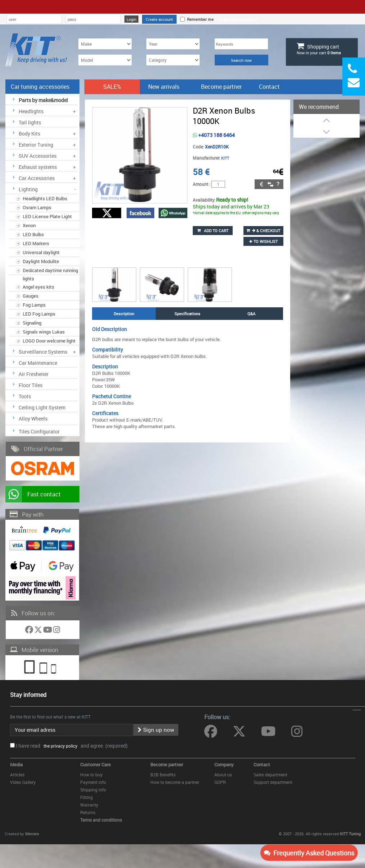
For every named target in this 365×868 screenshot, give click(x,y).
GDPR (220, 782)
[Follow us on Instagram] (57, 631)
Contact (269, 87)
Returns (88, 812)
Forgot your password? (238, 19)
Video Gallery (23, 782)
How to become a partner (175, 782)
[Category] (173, 60)
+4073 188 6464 (214, 135)
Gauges (31, 296)
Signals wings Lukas (44, 332)
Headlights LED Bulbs (45, 198)
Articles (17, 775)
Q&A (251, 314)
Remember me (199, 19)
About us (223, 775)
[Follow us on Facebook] (30, 631)
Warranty (89, 805)
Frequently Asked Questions (309, 853)
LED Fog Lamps (39, 314)
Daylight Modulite (41, 261)
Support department (273, 782)
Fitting (86, 797)
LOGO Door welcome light (49, 341)
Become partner (221, 87)
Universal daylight (41, 252)
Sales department (270, 775)
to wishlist (263, 241)
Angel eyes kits (38, 287)
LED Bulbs (33, 234)
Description (124, 314)
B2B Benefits (163, 775)
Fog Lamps (34, 305)
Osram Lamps (37, 207)
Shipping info (93, 790)
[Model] (105, 60)
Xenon (29, 225)
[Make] (105, 44)
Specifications (187, 314)
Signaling (32, 323)
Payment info (93, 782)
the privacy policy (59, 746)
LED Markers (36, 243)
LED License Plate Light (47, 216)
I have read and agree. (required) (72, 746)
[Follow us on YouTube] (48, 631)
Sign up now (156, 730)
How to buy (91, 775)
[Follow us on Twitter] (39, 631)
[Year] (173, 44)
